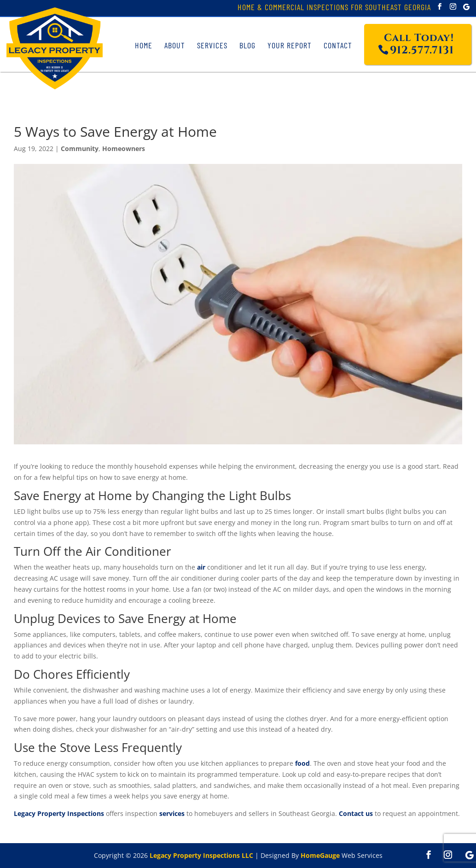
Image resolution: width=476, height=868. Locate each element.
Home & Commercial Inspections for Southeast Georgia (334, 8)
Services (212, 45)
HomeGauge (320, 855)
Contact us (356, 813)
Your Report (290, 45)
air (201, 567)
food (302, 763)
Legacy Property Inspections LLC (201, 855)
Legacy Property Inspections (59, 813)
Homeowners (124, 149)
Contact (338, 45)
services (172, 813)
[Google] (466, 7)
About (175, 45)
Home (144, 45)
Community (80, 149)
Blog (247, 45)
